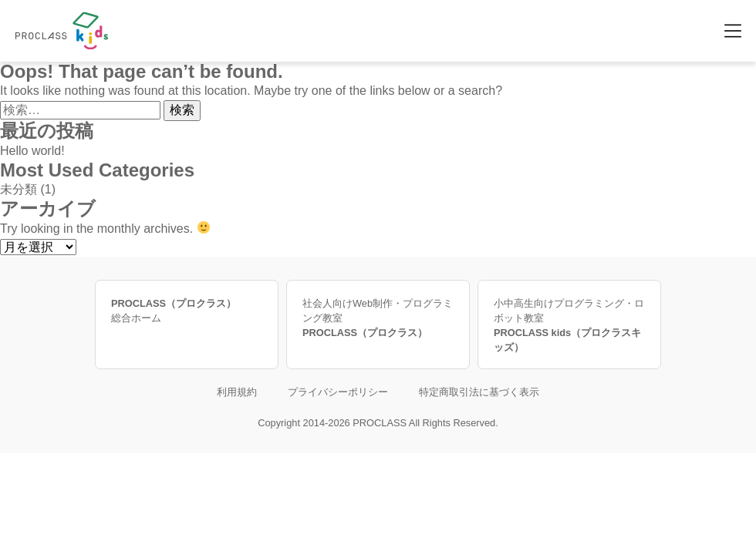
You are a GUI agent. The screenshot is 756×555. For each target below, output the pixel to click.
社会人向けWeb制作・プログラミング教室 (378, 319)
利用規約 (237, 392)
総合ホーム (187, 310)
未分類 (19, 189)
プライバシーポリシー (338, 392)
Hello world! (32, 151)
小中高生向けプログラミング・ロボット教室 (569, 326)
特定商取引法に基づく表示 (479, 392)
